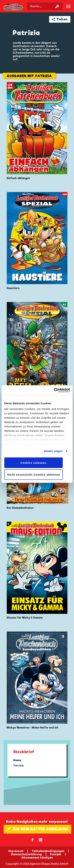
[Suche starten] (57, 6)
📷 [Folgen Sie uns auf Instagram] (41, 840)
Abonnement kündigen (37, 857)
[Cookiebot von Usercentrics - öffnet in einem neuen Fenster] (54, 390)
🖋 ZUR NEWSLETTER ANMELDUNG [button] (37, 829)
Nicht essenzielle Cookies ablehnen (34, 475)
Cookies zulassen (34, 463)
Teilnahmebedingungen (48, 851)
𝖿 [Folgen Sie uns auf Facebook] (33, 840)
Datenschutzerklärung (26, 854)
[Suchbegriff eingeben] (45, 6)
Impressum (16, 851)
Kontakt (56, 854)
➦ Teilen (60, 19)
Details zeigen (53, 451)
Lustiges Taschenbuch (14, 7)
